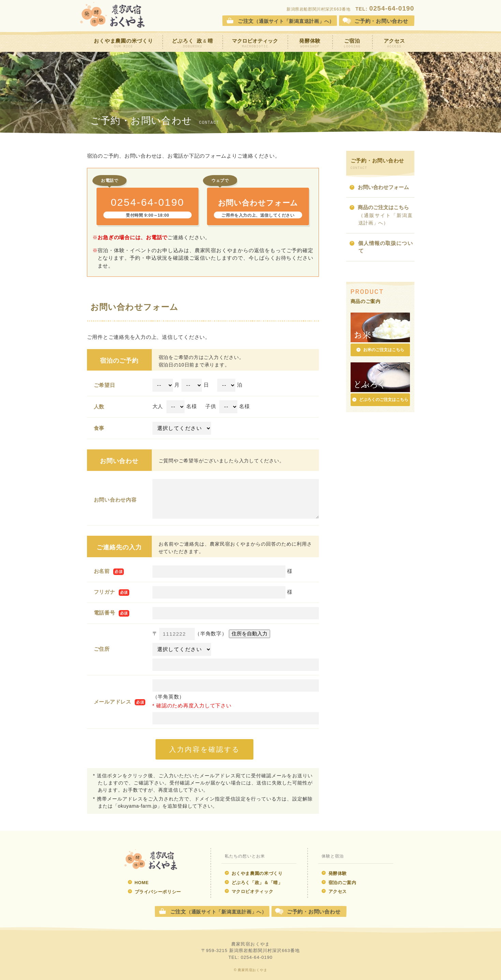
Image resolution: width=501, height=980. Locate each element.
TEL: (385, 9)
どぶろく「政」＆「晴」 (254, 883)
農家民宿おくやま (113, 15)
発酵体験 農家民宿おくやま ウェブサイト (151, 860)
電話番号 (105, 613)
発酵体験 (310, 44)
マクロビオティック (255, 44)
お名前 (102, 571)
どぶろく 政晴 (192, 44)
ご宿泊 (352, 44)
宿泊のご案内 (339, 883)
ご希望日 (105, 385)
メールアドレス (113, 702)
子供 (211, 406)
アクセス (394, 44)
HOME (138, 883)
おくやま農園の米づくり (123, 44)
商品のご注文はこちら (381, 215)
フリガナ (105, 592)
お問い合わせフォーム (379, 188)
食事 (99, 428)
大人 (158, 406)
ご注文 (286, 21)
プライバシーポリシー (155, 892)
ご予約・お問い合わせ (314, 912)
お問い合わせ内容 (115, 500)
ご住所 (102, 649)
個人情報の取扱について (381, 248)
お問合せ (381, 21)
